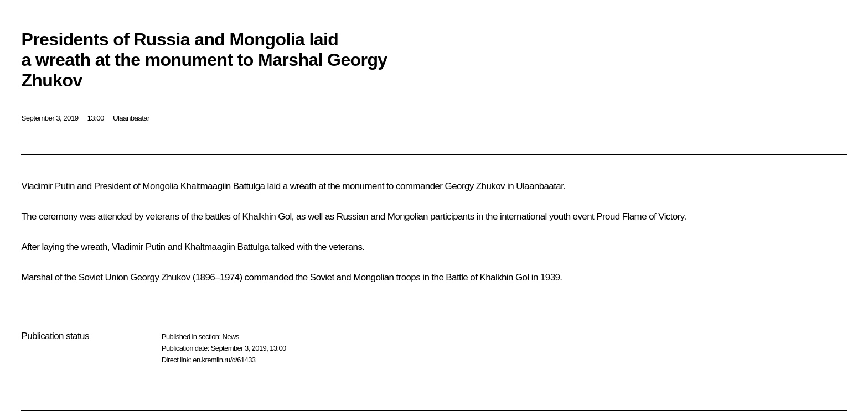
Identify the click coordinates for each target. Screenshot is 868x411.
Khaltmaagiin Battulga (223, 186)
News (230, 337)
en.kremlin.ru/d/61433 (224, 360)
